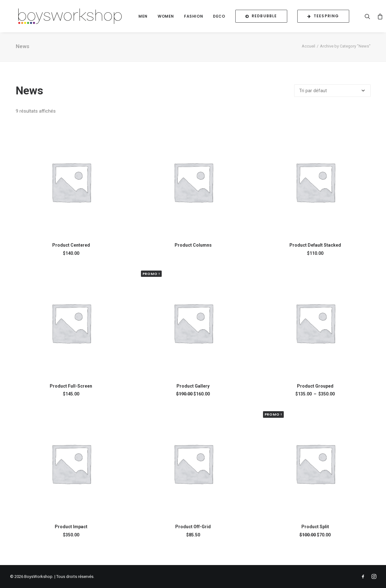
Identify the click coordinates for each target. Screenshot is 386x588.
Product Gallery (193, 391)
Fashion (200, 18)
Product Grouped (315, 391)
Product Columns (193, 250)
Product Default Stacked (315, 250)
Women (172, 18)
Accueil (308, 51)
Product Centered (71, 250)
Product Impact (71, 531)
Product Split (315, 531)
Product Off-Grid (193, 531)
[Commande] (332, 95)
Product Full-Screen (71, 391)
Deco (226, 18)
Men (150, 18)
